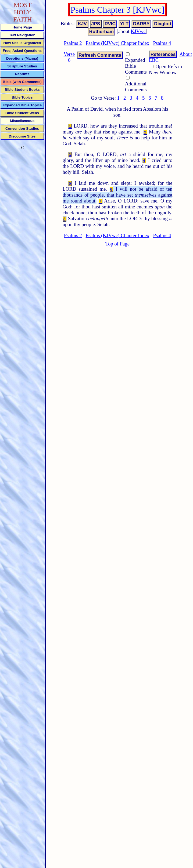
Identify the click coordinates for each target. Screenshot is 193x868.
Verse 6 (69, 57)
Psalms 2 (73, 43)
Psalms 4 (162, 43)
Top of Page (117, 244)
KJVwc (138, 31)
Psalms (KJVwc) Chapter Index (118, 43)
